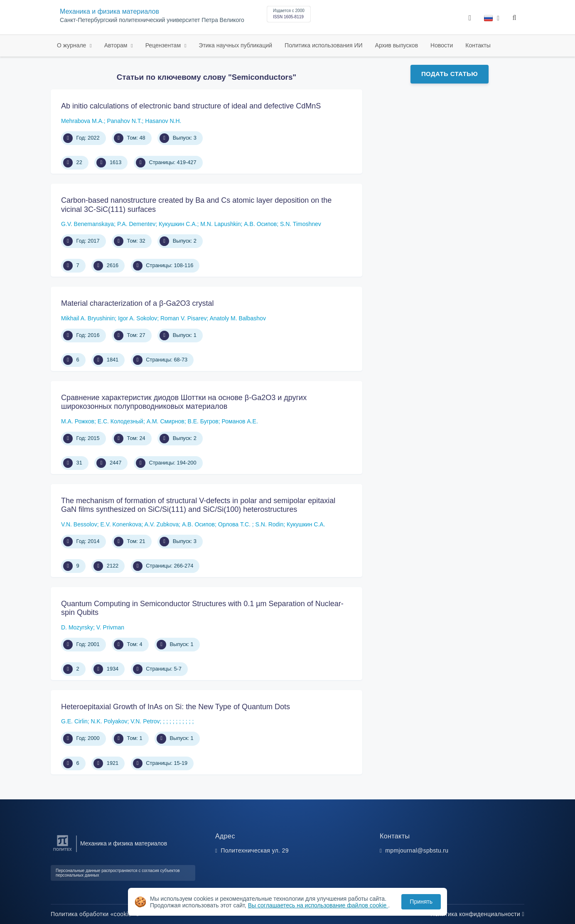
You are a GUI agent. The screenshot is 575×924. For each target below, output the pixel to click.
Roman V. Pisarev (184, 318)
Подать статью (450, 74)
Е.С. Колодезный (120, 421)
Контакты (478, 45)
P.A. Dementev (136, 224)
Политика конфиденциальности (477, 914)
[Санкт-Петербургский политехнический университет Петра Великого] (63, 851)
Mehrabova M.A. (82, 121)
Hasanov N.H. (163, 121)
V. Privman (110, 627)
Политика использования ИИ (323, 45)
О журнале (72, 45)
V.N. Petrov (145, 721)
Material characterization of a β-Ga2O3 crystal (138, 303)
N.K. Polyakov (109, 721)
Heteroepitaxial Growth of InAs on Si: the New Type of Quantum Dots (176, 707)
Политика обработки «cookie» (95, 914)
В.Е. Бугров (203, 421)
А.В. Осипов (260, 224)
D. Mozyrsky (77, 627)
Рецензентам (164, 45)
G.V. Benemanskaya (87, 224)
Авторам (117, 45)
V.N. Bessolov (79, 524)
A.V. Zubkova (162, 524)
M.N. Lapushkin (220, 224)
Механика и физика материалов (109, 11)
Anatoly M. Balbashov (237, 318)
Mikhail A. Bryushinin (88, 318)
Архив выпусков (397, 45)
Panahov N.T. (125, 121)
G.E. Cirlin (74, 721)
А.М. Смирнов (166, 421)
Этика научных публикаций (235, 45)
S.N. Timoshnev (301, 224)
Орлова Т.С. (235, 524)
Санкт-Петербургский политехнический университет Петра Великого (152, 20)
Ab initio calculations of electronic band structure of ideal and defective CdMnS (191, 106)
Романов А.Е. (240, 421)
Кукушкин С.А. (178, 224)
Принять (421, 902)
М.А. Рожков (78, 421)
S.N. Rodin (270, 524)
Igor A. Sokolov (138, 318)
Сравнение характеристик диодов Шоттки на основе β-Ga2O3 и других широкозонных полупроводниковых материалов (184, 402)
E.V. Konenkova (121, 524)
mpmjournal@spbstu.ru (417, 850)
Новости (442, 45)
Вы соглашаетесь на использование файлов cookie (318, 905)
